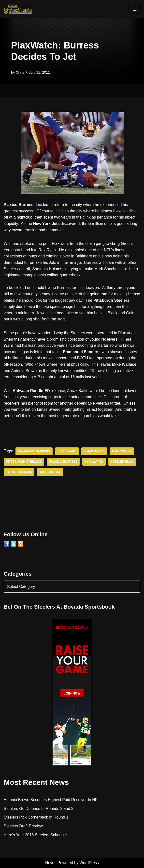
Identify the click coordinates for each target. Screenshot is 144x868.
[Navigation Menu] (135, 9)
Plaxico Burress (63, 462)
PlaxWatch (94, 462)
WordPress (89, 863)
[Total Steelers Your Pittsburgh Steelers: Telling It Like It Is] (18, 9)
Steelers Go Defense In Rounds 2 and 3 (39, 809)
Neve (50, 863)
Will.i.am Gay (50, 472)
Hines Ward (67, 451)
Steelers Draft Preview (23, 826)
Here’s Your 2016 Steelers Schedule (35, 835)
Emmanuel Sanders (34, 451)
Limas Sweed (94, 451)
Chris (20, 72)
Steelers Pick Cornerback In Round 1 (36, 817)
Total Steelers (19, 472)
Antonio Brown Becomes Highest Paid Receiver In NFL (52, 800)
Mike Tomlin (122, 451)
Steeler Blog (122, 462)
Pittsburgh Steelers (24, 462)
